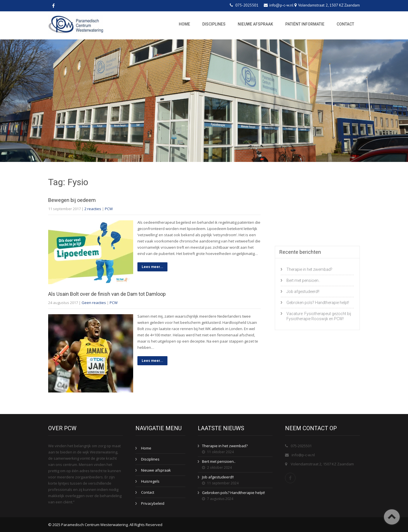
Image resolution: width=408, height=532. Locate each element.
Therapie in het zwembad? (309, 269)
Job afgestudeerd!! (303, 292)
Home (184, 24)
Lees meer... (152, 267)
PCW (109, 209)
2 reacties (93, 209)
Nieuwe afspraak (255, 24)
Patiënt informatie (305, 24)
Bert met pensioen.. (303, 280)
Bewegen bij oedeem (72, 200)
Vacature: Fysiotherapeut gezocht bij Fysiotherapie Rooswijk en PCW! (319, 316)
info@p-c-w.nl (303, 455)
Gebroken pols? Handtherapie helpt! (318, 303)
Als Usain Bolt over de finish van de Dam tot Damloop (107, 294)
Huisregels (150, 481)
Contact (345, 24)
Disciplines (214, 24)
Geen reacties (94, 303)
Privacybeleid (153, 503)
